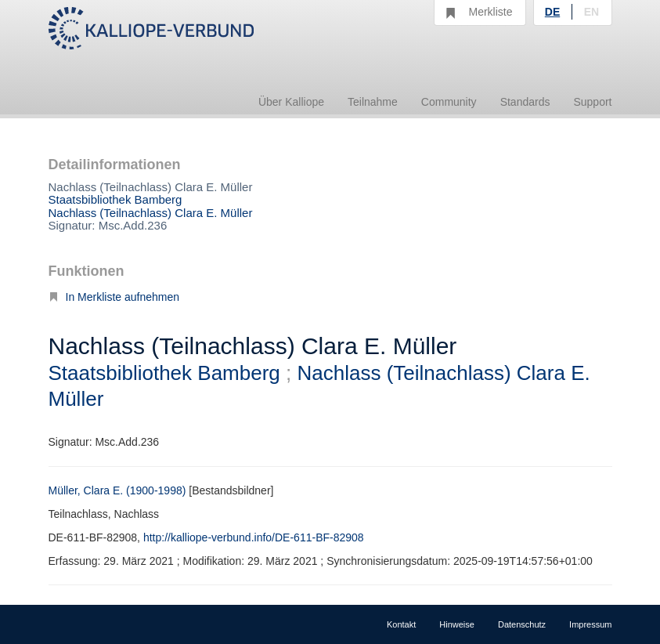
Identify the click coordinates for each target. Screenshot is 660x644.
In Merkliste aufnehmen (114, 297)
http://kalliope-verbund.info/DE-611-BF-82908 (254, 537)
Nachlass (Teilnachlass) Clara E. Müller (151, 213)
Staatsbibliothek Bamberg (115, 199)
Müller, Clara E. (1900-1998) (117, 490)
